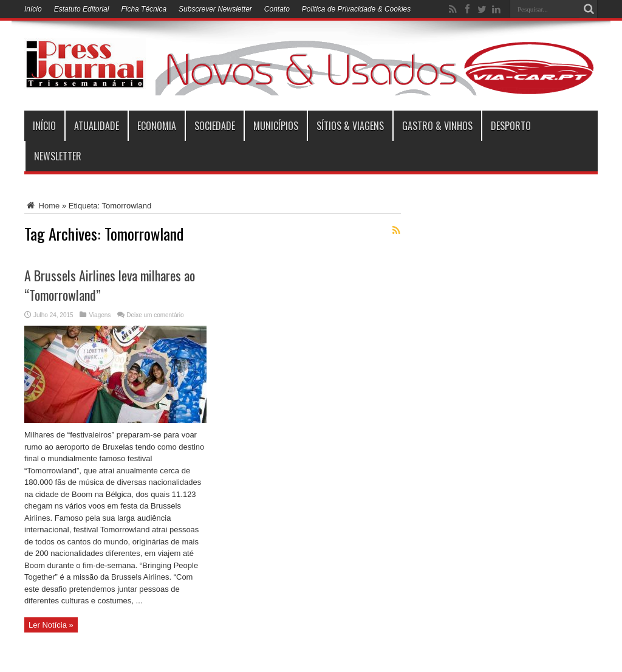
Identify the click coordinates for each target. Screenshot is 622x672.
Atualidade (97, 126)
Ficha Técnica (144, 9)
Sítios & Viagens (350, 126)
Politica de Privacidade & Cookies (356, 9)
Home (42, 206)
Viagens (100, 315)
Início (33, 9)
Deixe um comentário (155, 315)
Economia (157, 126)
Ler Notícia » (51, 625)
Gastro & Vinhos (437, 126)
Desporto (511, 126)
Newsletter (58, 156)
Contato (277, 9)
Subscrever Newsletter (215, 9)
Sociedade (215, 126)
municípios (276, 126)
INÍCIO (44, 126)
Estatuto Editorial (82, 9)
